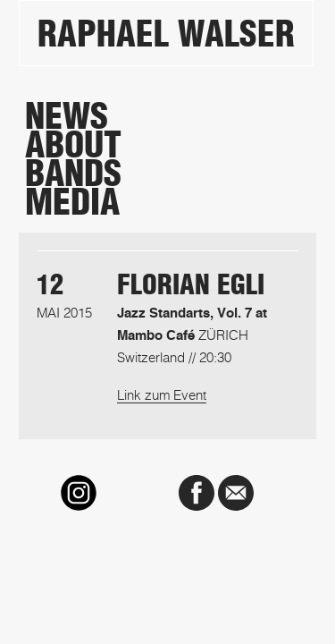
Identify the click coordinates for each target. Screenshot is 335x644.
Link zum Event (162, 394)
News (67, 116)
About (73, 145)
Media (72, 202)
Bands (73, 174)
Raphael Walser (166, 34)
